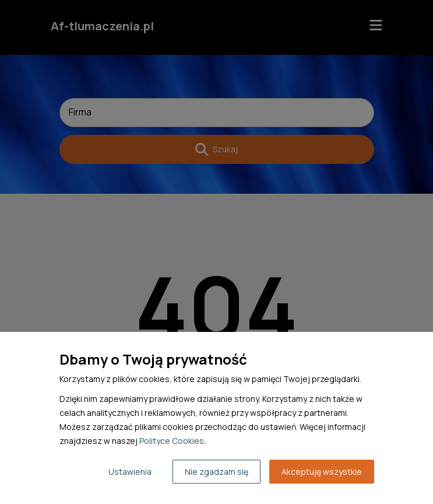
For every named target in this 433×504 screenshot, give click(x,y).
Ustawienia (130, 472)
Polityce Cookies (172, 441)
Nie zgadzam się (216, 472)
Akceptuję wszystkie (322, 472)
